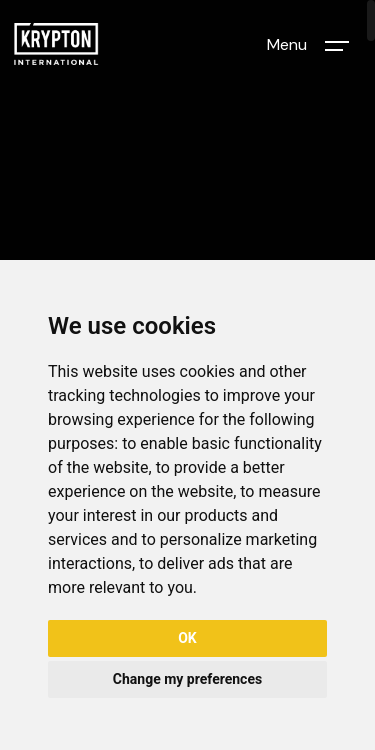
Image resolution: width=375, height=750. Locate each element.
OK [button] (187, 638)
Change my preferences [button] (187, 679)
